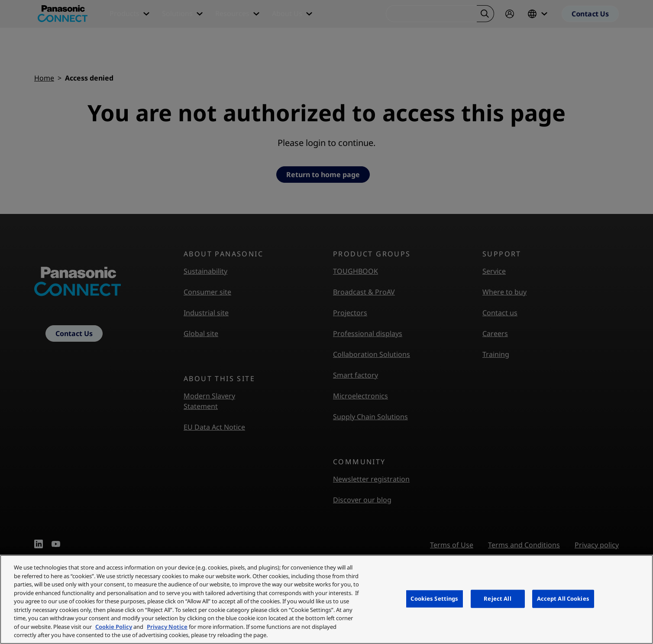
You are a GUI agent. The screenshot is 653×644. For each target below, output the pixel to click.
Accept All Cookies (563, 599)
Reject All (497, 599)
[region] (326, 599)
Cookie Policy (114, 627)
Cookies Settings (434, 599)
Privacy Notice (167, 627)
